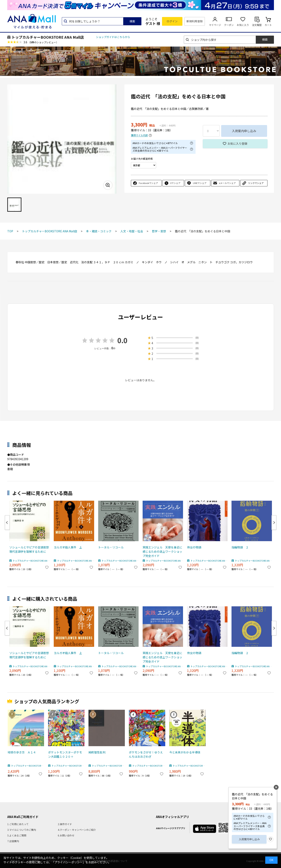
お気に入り (243, 25)
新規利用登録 (195, 21)
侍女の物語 (194, 547)
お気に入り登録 (237, 143)
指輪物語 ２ (240, 547)
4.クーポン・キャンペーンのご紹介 (77, 830)
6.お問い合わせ (66, 835)
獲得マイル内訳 (139, 135)
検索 (132, 21)
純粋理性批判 (97, 752)
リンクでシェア (256, 183)
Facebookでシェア (148, 183)
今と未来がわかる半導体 (185, 752)
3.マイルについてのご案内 (22, 830)
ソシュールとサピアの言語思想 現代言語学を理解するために (29, 549)
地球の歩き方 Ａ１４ (22, 752)
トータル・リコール (111, 547)
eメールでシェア (227, 183)
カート (268, 25)
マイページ (215, 25)
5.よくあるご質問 (17, 835)
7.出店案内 (13, 841)
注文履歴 (257, 25)
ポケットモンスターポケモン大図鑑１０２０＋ (65, 754)
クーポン (229, 25)
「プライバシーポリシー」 (68, 862)
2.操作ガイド (65, 824)
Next (274, 523)
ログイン (172, 21)
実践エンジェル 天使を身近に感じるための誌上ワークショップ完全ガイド (162, 551)
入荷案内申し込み (244, 131)
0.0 (122, 340)
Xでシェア (175, 183)
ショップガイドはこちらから (113, 37)
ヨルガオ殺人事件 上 (68, 547)
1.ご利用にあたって (18, 824)
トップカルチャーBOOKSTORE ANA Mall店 (48, 37)
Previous (7, 523)
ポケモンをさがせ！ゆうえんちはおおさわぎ (146, 754)
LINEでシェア (200, 183)
